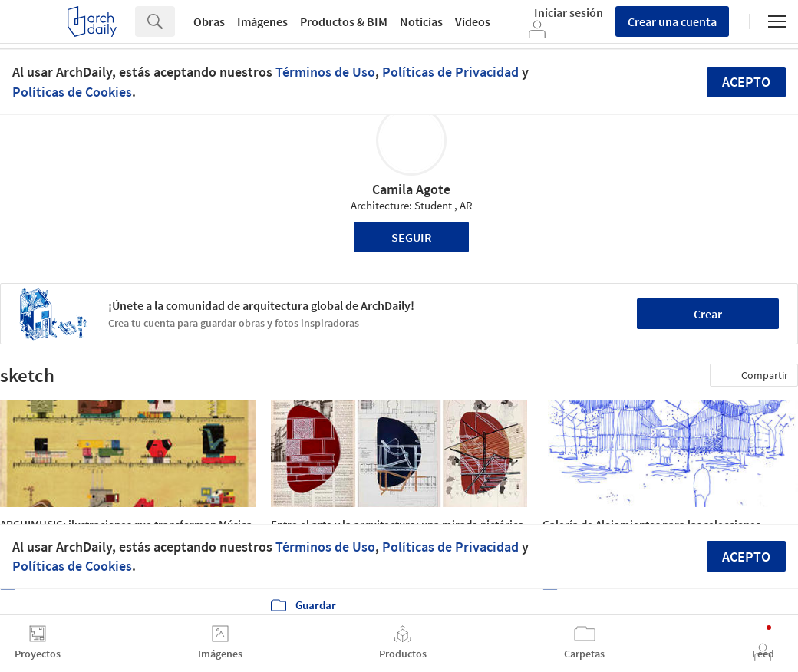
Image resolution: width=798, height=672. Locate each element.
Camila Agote (411, 189)
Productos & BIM (344, 21)
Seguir (412, 237)
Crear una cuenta (672, 21)
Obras (209, 21)
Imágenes (262, 21)
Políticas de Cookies (72, 92)
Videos (473, 21)
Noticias (421, 21)
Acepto (746, 82)
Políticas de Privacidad (450, 72)
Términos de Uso (325, 72)
